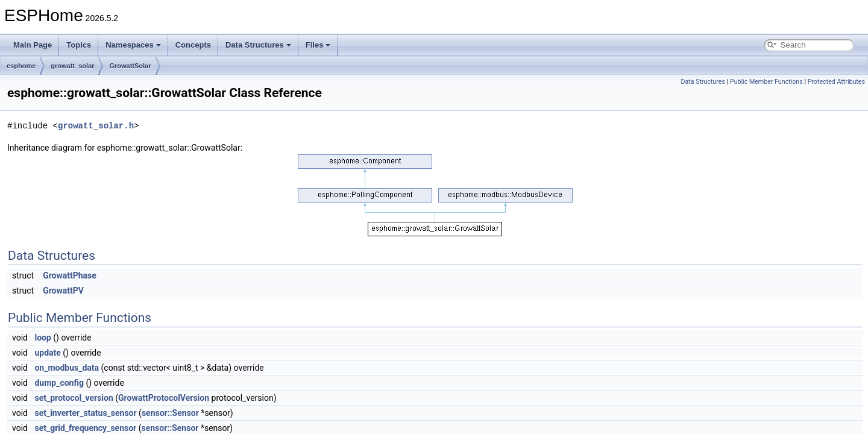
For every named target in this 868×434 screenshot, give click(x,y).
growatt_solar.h (96, 126)
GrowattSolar (130, 66)
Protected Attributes (836, 82)
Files (318, 45)
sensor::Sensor (170, 413)
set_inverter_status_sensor (85, 413)
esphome (21, 66)
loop (42, 338)
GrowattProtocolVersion (164, 398)
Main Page (33, 45)
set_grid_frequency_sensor (85, 428)
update (47, 353)
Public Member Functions (766, 82)
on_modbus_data (67, 368)
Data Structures (258, 45)
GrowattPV (63, 291)
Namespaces (133, 45)
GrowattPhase (70, 275)
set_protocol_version (74, 398)
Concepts (193, 45)
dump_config (59, 383)
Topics (79, 45)
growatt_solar (72, 66)
